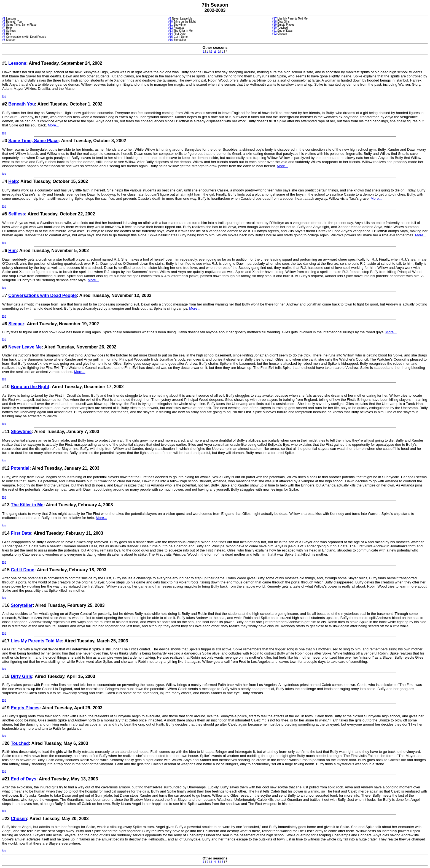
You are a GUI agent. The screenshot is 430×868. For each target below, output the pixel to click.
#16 (170, 40)
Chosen (19, 819)
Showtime (21, 432)
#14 (170, 34)
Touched (20, 743)
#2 (4, 22)
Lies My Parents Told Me (36, 641)
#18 (274, 22)
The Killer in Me (27, 505)
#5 (4, 31)
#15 (170, 37)
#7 (4, 37)
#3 (4, 25)
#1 (4, 19)
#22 (274, 34)
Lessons (17, 63)
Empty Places (25, 708)
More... (53, 125)
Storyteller (22, 605)
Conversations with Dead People (42, 295)
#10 (170, 22)
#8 (4, 40)
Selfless (17, 214)
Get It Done (22, 570)
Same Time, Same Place (33, 141)
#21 (274, 31)
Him (12, 251)
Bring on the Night (30, 387)
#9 (170, 19)
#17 (274, 19)
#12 (170, 28)
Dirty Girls (21, 676)
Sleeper (16, 324)
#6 (4, 34)
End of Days (23, 779)
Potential (20, 468)
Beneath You (21, 104)
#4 (4, 28)
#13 (170, 31)
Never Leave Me (25, 347)
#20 (274, 28)
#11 (170, 25)
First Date (21, 533)
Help (13, 181)
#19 (274, 25)
